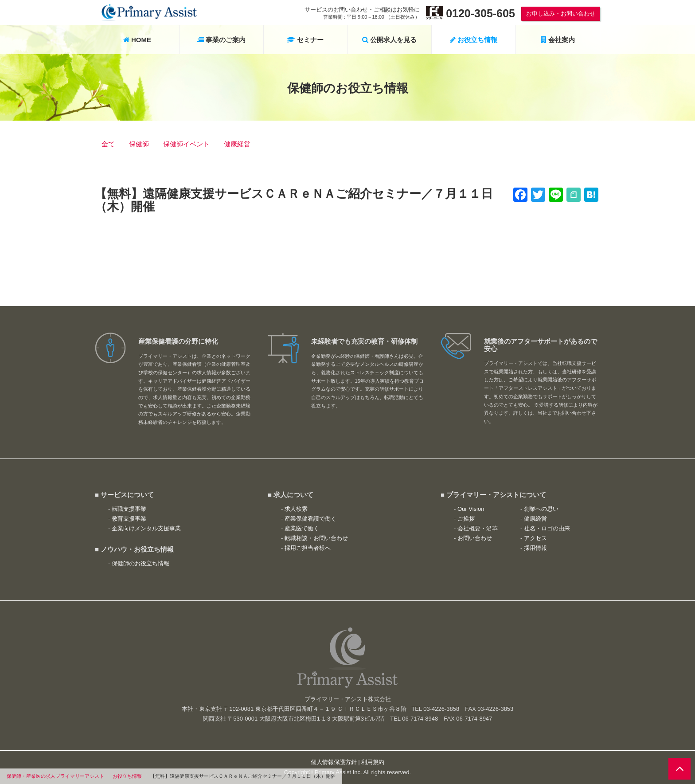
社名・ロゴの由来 (547, 528)
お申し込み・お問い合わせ (561, 14)
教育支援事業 (129, 519)
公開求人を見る (389, 40)
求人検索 (296, 509)
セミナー (305, 40)
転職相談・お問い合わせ (316, 538)
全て (108, 144)
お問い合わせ (475, 538)
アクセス (535, 538)
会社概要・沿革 (478, 528)
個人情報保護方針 (334, 762)
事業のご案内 (221, 40)
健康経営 (237, 144)
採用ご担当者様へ (308, 548)
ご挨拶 (466, 519)
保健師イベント (186, 144)
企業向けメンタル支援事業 (146, 528)
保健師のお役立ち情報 (141, 563)
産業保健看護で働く (310, 519)
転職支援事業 (129, 509)
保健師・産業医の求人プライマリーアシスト (55, 776)
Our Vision (471, 509)
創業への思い (541, 509)
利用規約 (373, 762)
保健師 (139, 144)
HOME (137, 40)
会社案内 (558, 40)
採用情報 (535, 548)
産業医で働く (302, 528)
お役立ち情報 (127, 776)
